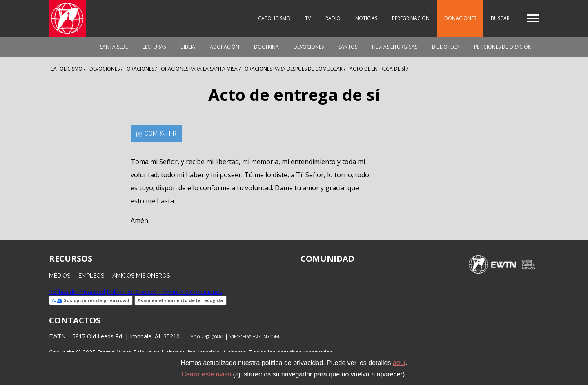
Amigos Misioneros (141, 276)
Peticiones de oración (503, 47)
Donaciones (460, 18)
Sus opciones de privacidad (91, 300)
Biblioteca (446, 47)
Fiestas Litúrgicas (395, 47)
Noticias (366, 18)
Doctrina (266, 47)
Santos (348, 47)
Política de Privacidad (77, 292)
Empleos (91, 276)
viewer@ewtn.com (254, 337)
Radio (333, 18)
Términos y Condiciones (190, 292)
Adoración (225, 47)
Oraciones (140, 69)
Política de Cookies (132, 292)
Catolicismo (274, 18)
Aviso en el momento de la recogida (180, 300)
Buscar (500, 18)
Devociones (309, 47)
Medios (60, 276)
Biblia (188, 47)
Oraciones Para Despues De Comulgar (294, 69)
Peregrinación (411, 18)
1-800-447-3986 (205, 337)
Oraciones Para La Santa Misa (199, 69)
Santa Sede (114, 47)
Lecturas (154, 47)
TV (308, 18)
